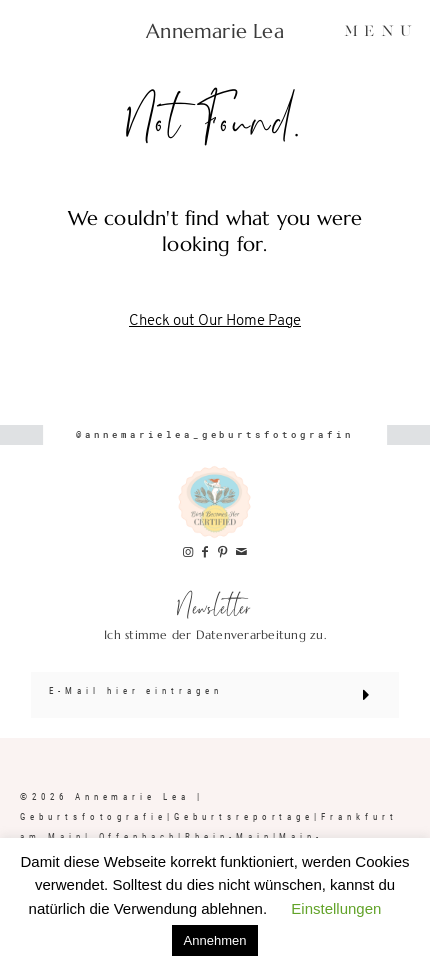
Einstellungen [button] (336, 908)
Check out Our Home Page (215, 321)
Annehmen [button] (215, 940)
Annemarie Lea (215, 32)
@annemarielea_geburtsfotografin (215, 434)
